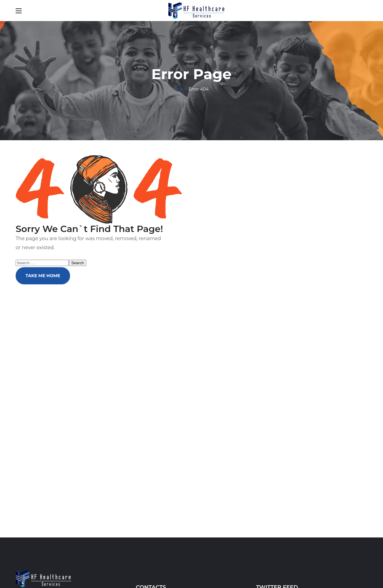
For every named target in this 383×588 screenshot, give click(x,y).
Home (181, 89)
